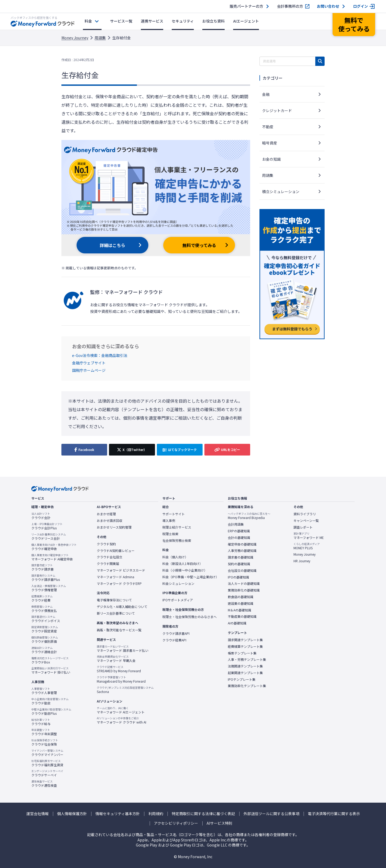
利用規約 (156, 814)
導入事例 (169, 521)
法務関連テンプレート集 (245, 666)
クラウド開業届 (108, 564)
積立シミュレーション (281, 192)
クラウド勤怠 (50, 701)
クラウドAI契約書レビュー (116, 551)
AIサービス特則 (219, 823)
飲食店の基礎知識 (241, 597)
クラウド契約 (106, 544)
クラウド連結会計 (44, 650)
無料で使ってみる (199, 245)
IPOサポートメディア (178, 600)
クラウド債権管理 (49, 588)
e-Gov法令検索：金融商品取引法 (100, 355)
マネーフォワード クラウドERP (119, 584)
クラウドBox (50, 660)
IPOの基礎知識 (238, 577)
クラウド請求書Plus (46, 578)
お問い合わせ (328, 6)
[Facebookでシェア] (84, 450)
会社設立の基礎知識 (242, 571)
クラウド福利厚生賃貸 (47, 763)
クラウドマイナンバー (47, 753)
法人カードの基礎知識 (244, 584)
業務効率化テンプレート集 (247, 686)
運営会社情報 (37, 814)
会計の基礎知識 (239, 538)
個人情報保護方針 (72, 814)
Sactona (125, 690)
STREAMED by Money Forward (119, 669)
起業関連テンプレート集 (245, 673)
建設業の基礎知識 (241, 603)
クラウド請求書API (176, 633)
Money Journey (75, 38)
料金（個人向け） (175, 557)
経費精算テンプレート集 (245, 646)
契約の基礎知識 (239, 564)
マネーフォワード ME (309, 536)
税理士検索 (170, 534)
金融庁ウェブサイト (89, 363)
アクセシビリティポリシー (176, 823)
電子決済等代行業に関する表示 (334, 814)
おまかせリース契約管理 (114, 527)
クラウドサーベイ (47, 773)
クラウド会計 (41, 516)
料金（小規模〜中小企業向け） (185, 570)
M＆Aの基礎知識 (240, 610)
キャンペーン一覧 (306, 521)
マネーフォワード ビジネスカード (121, 570)
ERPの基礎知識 (239, 531)
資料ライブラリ (305, 514)
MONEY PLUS (307, 546)
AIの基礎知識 (237, 623)
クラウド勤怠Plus (51, 712)
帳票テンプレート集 (242, 653)
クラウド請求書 (43, 567)
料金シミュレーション (178, 584)
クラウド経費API (174, 640)
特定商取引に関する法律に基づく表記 (203, 814)
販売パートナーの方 (246, 6)
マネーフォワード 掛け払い (51, 670)
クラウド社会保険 (45, 742)
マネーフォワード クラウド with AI (121, 720)
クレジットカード (277, 110)
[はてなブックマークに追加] (180, 450)
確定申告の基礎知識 (242, 544)
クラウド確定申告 (54, 547)
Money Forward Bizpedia (249, 516)
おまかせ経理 (106, 514)
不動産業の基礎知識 (242, 616)
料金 (88, 21)
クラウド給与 (41, 722)
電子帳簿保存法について (114, 600)
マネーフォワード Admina (116, 577)
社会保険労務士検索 (177, 541)
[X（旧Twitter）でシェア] (132, 450)
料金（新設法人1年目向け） (182, 564)
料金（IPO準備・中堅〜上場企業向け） (191, 577)
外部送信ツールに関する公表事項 (271, 814)
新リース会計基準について (116, 613)
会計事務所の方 (290, 6)
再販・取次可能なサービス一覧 (119, 630)
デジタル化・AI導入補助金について (122, 607)
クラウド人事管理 (44, 691)
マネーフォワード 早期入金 (116, 659)
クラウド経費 (42, 598)
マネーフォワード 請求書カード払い (123, 649)
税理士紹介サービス (177, 527)
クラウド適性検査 (44, 784)
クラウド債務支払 (44, 609)
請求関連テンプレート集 (245, 640)
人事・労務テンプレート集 (247, 659)
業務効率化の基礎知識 (244, 590)
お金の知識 (271, 159)
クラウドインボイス (46, 619)
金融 (266, 94)
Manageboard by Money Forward (121, 679)
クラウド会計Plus (47, 526)
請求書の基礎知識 (241, 557)
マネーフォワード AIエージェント (121, 710)
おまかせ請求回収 (110, 521)
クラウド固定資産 (45, 629)
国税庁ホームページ (89, 370)
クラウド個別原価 (45, 640)
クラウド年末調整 (44, 732)
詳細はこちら (112, 245)
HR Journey (302, 561)
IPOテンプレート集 (242, 679)
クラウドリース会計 (49, 537)
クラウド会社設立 (110, 557)
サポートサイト (174, 514)
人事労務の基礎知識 (242, 551)
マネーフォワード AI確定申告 (52, 557)
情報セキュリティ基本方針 (118, 814)
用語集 (100, 38)
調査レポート (303, 527)
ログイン (360, 6)
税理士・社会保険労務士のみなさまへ (190, 617)
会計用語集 (236, 524)
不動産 (268, 127)
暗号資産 (270, 143)
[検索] (320, 61)
